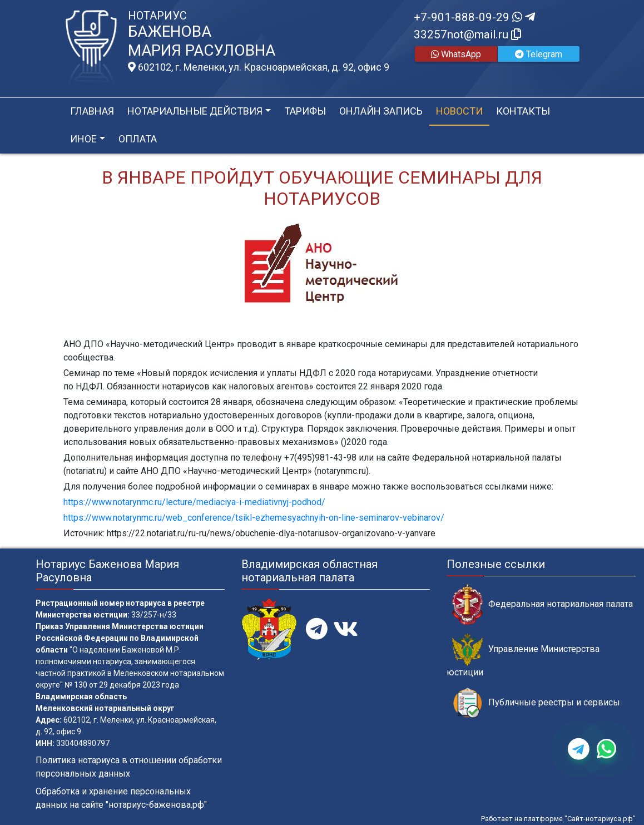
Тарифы (305, 111)
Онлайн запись (381, 111)
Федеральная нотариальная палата (543, 604)
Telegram (539, 54)
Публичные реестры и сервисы (536, 703)
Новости (459, 111)
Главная (92, 111)
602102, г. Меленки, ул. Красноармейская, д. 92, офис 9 (259, 67)
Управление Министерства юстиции (523, 655)
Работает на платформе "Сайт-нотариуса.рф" (558, 819)
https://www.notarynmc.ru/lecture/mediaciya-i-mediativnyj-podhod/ (194, 502)
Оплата (138, 139)
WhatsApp (456, 54)
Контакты (523, 111)
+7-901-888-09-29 (474, 17)
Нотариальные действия (195, 111)
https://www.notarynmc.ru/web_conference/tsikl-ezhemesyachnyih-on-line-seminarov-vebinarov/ (254, 518)
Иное (83, 139)
